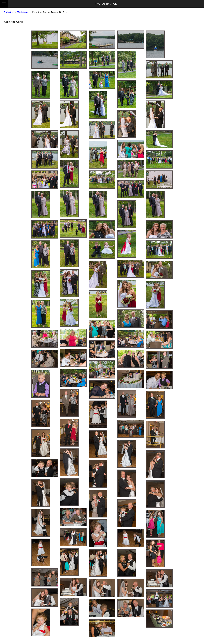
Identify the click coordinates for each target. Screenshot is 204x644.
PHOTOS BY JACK (106, 4)
